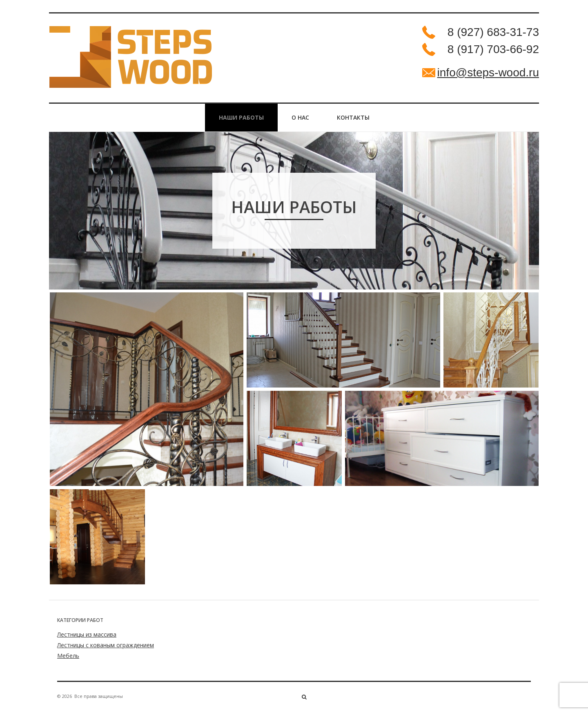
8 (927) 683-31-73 (493, 32)
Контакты (353, 117)
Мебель (68, 656)
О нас (300, 117)
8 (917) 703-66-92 (493, 49)
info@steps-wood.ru (488, 72)
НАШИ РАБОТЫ (241, 117)
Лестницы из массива (87, 634)
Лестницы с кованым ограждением (106, 645)
